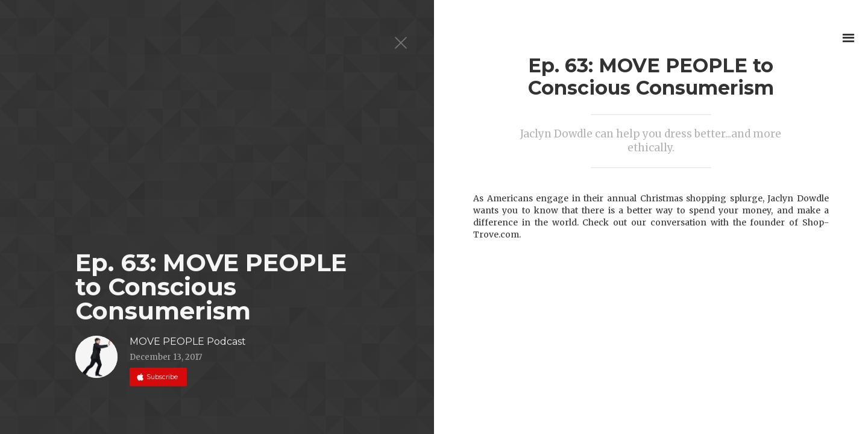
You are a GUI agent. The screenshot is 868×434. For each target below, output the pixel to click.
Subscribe (161, 378)
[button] (848, 38)
